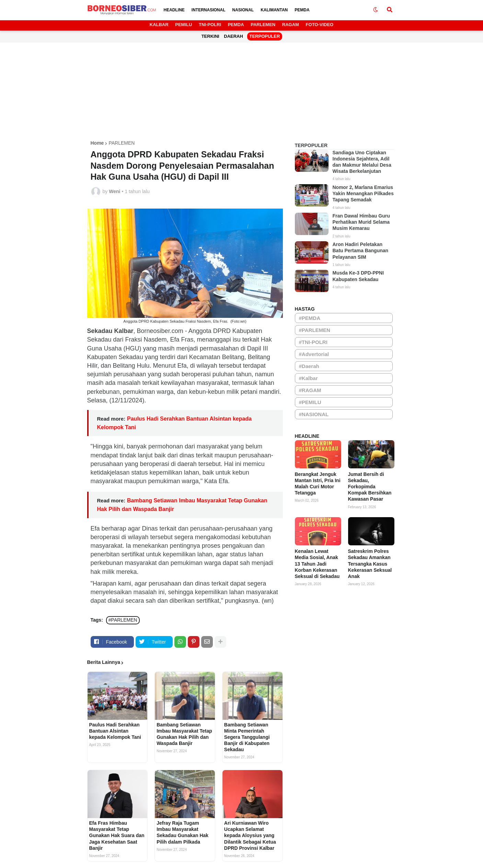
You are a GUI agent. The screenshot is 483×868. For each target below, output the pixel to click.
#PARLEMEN (123, 620)
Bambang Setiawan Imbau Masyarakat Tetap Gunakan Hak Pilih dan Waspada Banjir (184, 734)
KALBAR (159, 25)
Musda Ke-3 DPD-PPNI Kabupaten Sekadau (358, 276)
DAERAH (233, 36)
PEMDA (236, 25)
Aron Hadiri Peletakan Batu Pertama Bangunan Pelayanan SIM (361, 251)
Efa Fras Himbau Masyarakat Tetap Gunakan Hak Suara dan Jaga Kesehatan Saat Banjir (117, 836)
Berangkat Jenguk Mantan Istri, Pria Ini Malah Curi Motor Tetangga (318, 484)
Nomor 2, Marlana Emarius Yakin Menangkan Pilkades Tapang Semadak (363, 193)
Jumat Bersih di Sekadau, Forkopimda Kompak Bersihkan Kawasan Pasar (370, 487)
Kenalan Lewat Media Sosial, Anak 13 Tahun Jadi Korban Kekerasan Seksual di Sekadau (317, 564)
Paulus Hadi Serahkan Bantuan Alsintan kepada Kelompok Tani (115, 731)
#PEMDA (310, 318)
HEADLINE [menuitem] (174, 10)
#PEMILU (310, 402)
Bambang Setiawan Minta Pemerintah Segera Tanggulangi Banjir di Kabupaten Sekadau (247, 737)
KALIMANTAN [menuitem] (274, 10)
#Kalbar (308, 378)
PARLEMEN (263, 25)
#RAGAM (310, 390)
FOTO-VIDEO (320, 25)
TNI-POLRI (210, 25)
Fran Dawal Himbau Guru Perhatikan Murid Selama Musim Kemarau (361, 222)
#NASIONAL (314, 414)
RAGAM (291, 25)
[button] (376, 10)
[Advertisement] (242, 92)
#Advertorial (314, 354)
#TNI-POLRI (313, 342)
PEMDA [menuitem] (302, 10)
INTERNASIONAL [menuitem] (209, 10)
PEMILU (183, 25)
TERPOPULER (265, 36)
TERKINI (210, 36)
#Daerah (309, 366)
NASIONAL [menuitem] (243, 10)
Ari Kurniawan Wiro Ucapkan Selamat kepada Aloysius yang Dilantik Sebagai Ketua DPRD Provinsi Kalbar (250, 836)
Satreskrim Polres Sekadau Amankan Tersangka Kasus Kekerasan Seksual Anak (370, 564)
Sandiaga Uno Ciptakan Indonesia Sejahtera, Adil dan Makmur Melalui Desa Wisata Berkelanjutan (362, 162)
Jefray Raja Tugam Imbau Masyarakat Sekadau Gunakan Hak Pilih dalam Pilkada (182, 832)
